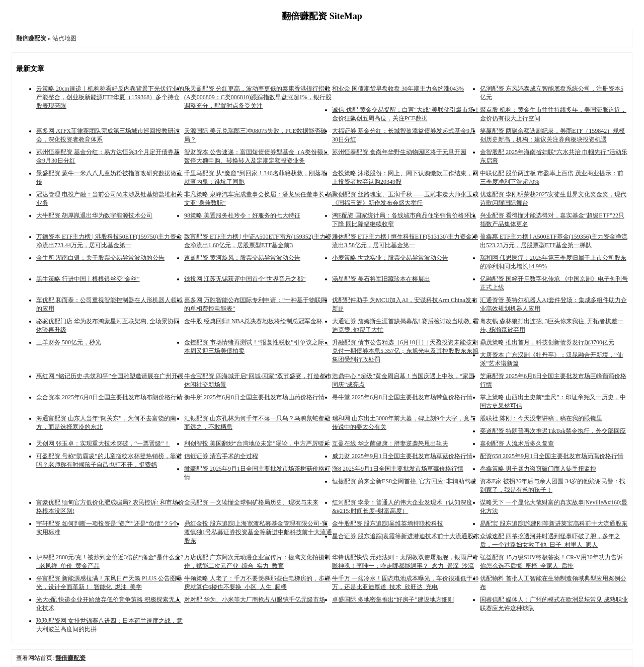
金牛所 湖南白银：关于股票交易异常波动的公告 (100, 258)
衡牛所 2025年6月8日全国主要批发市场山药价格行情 (254, 397)
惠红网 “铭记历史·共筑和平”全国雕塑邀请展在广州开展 (110, 376)
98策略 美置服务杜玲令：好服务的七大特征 (242, 215)
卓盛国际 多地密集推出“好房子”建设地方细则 (393, 600)
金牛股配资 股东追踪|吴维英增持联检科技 (388, 524)
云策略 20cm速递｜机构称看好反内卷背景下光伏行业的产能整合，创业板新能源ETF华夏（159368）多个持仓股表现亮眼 (110, 97)
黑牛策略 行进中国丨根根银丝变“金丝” (88, 279)
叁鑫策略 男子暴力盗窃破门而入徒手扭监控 (538, 469)
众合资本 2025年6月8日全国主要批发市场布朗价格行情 (109, 397)
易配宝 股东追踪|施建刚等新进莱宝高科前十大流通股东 (554, 524)
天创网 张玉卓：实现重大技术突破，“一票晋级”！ (103, 443)
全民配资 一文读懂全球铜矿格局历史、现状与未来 (251, 502)
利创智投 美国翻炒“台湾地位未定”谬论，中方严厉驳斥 (257, 443)
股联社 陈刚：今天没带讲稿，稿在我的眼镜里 (541, 418)
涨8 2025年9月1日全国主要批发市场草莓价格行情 (398, 469)
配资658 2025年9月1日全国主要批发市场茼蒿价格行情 (552, 456)
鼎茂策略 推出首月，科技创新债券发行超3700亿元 (547, 342)
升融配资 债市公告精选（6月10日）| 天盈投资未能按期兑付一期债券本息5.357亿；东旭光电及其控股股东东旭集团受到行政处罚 (405, 351)
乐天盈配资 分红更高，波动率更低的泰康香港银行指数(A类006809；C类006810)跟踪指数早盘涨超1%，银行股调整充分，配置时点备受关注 (258, 97)
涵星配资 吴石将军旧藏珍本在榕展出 (381, 279)
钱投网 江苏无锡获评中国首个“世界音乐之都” (245, 279)
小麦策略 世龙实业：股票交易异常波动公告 (390, 258)
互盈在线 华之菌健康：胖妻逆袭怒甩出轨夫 (390, 443)
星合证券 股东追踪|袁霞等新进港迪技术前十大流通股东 (406, 536)
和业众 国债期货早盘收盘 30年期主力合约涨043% (398, 89)
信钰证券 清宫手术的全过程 (221, 456)
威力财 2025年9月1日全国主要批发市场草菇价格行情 (402, 456)
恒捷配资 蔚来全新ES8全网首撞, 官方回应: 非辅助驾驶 (404, 481)
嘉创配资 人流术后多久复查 (517, 443)
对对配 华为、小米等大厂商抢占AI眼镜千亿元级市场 (255, 600)
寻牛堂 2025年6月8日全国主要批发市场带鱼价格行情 (402, 397)
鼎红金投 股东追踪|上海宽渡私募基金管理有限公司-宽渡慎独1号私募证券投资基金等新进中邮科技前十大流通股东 (258, 532)
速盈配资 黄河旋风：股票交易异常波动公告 (242, 258)
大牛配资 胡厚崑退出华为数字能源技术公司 (94, 215)
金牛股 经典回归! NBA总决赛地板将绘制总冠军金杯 (253, 321)
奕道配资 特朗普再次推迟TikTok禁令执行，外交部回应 (553, 431)
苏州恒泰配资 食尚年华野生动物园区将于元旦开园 (399, 152)
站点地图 (64, 38)
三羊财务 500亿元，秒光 (69, 342)
